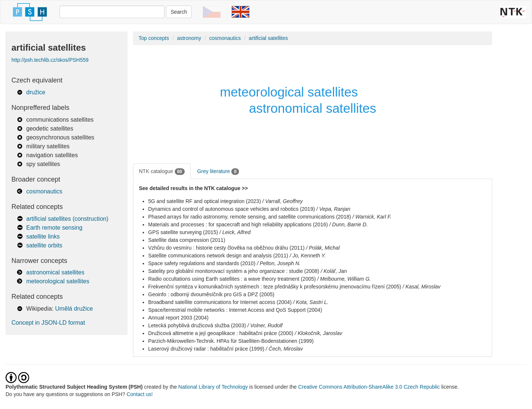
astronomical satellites (55, 272)
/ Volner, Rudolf (265, 325)
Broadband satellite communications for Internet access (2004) (220, 302)
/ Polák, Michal (323, 248)
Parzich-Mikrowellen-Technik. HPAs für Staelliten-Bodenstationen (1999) (231, 341)
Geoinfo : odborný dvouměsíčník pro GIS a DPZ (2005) (211, 294)
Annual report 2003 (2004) (178, 318)
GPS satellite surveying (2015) (183, 232)
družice (36, 92)
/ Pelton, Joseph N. (279, 263)
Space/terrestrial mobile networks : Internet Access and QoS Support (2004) (235, 310)
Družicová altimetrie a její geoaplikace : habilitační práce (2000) (221, 333)
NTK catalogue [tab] (162, 172)
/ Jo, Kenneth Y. (308, 256)
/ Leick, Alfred (235, 232)
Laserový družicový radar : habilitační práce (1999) (206, 349)
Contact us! (140, 394)
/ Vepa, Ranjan (333, 209)
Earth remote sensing (54, 228)
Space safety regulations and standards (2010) (202, 263)
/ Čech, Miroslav (284, 349)
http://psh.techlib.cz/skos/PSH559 (50, 60)
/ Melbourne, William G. (344, 279)
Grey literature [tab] (218, 172)
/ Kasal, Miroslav (422, 287)
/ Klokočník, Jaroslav (318, 333)
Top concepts (154, 38)
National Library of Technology (213, 387)
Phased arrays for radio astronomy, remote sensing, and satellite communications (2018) (250, 217)
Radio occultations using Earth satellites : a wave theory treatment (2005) (232, 279)
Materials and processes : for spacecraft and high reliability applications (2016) (238, 224)
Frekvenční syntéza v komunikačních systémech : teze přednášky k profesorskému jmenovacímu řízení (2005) (275, 287)
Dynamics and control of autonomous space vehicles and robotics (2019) (231, 209)
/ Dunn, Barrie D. (348, 224)
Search (179, 12)
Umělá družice (74, 309)
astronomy (189, 38)
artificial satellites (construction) (67, 219)
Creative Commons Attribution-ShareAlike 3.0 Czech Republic (370, 387)
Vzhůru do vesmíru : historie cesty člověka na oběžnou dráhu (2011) (226, 248)
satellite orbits (44, 245)
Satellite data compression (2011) (187, 240)
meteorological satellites (58, 281)
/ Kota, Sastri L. (311, 302)
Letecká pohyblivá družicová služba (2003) (197, 325)
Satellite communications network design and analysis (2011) (218, 256)
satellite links (43, 236)
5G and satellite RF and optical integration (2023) (204, 201)
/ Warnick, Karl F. (372, 217)
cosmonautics (44, 191)
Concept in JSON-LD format (48, 323)
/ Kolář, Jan (334, 271)
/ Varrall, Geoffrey (282, 201)
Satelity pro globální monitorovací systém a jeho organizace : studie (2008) (234, 271)
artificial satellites (268, 38)
